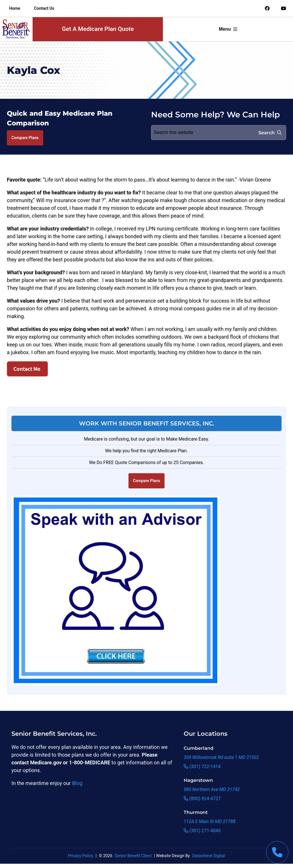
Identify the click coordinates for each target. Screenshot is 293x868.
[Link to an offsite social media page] (267, 9)
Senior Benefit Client (133, 856)
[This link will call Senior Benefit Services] (277, 852)
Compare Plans (25, 138)
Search (270, 133)
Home (15, 8)
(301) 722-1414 (202, 767)
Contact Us (44, 8)
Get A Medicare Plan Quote (98, 29)
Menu (228, 29)
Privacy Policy (81, 856)
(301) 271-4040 (202, 831)
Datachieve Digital (209, 856)
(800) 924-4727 (202, 799)
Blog (77, 783)
